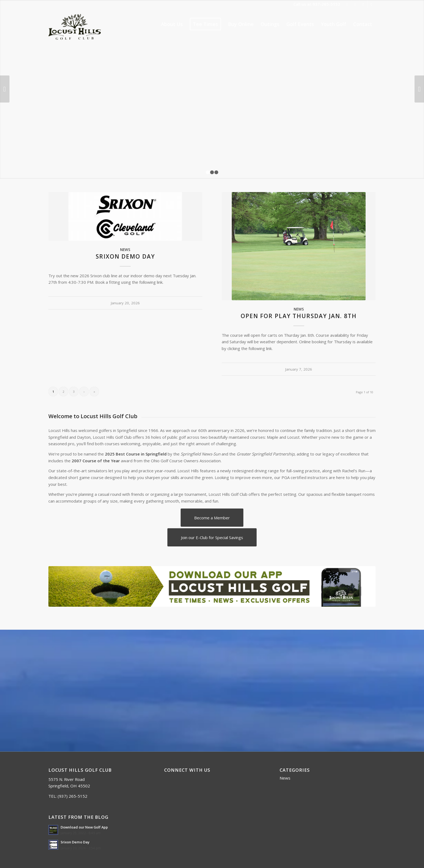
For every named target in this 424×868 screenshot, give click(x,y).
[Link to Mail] (372, 4)
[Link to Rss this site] (363, 4)
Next (419, 89)
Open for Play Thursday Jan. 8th (299, 316)
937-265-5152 (326, 4)
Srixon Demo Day (125, 256)
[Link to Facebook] (347, 4)
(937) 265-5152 (72, 796)
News (125, 250)
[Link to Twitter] (355, 4)
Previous (5, 89)
